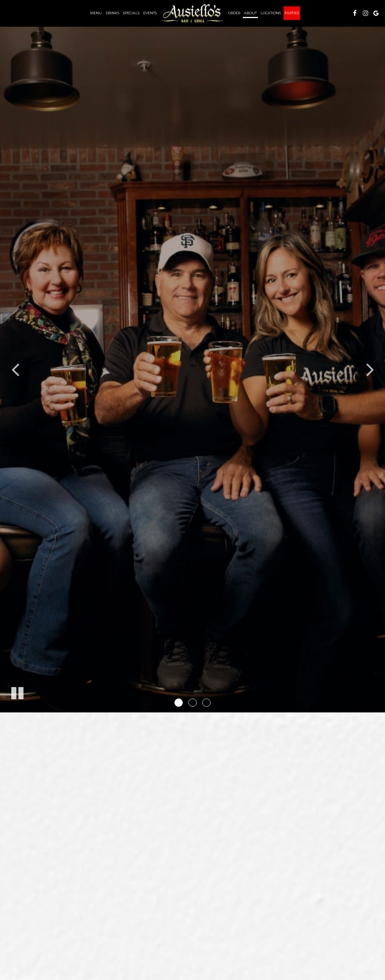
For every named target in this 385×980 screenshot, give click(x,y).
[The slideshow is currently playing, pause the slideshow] (17, 692)
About (250, 13)
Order (234, 13)
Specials (131, 13)
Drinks (112, 13)
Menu (96, 13)
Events (150, 13)
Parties (292, 13)
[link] (192, 13)
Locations (271, 13)
